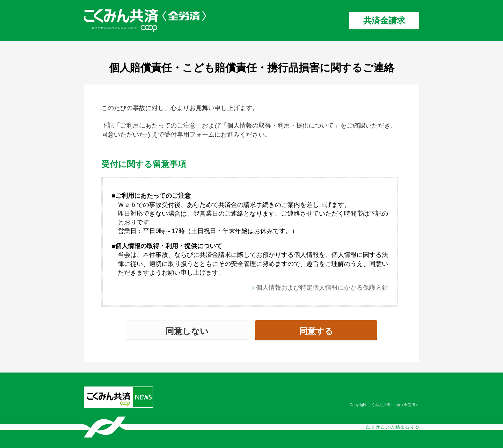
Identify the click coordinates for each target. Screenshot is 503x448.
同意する (316, 331)
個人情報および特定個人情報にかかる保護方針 (322, 288)
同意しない (187, 331)
